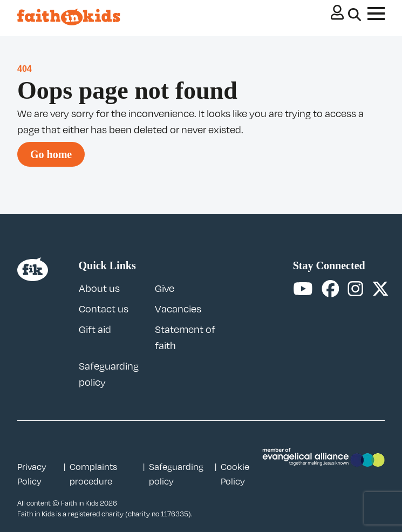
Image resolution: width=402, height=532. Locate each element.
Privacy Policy (32, 474)
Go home (51, 154)
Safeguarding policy (176, 474)
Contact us (104, 309)
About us (99, 288)
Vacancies (178, 309)
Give (165, 288)
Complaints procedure (93, 474)
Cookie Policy (235, 474)
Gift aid (95, 329)
